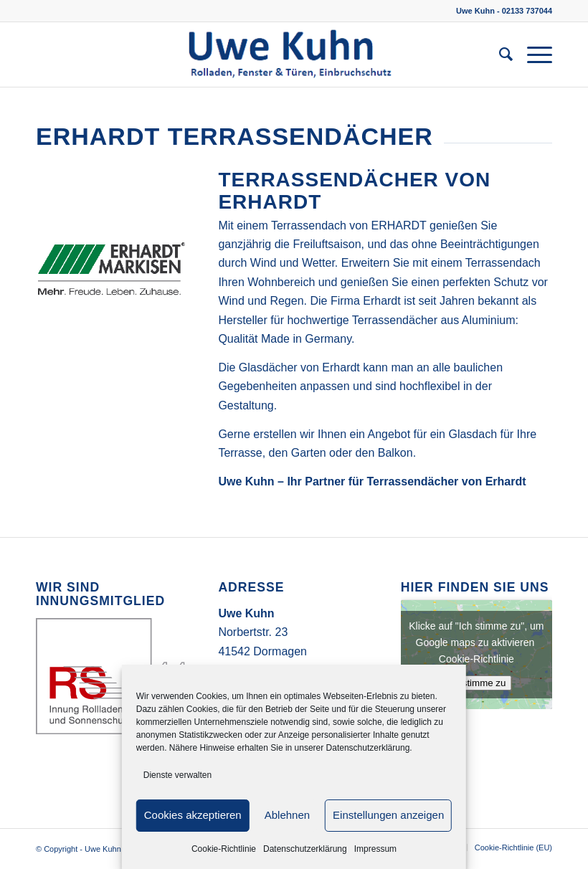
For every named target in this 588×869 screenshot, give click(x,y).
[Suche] (499, 54)
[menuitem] (499, 54)
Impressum (375, 849)
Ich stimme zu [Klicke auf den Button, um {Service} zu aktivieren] (476, 683)
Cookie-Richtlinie (224, 849)
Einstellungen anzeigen (388, 815)
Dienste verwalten (177, 775)
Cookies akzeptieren (193, 815)
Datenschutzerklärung (305, 849)
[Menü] (532, 54)
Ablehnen (287, 815)
